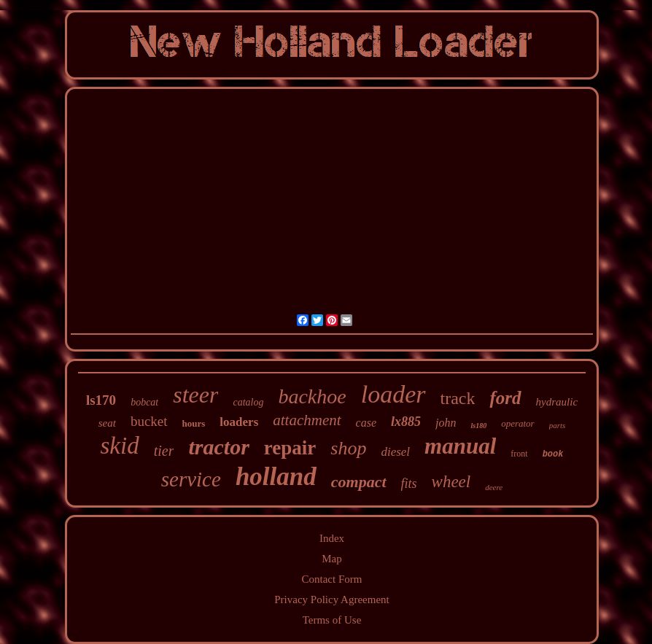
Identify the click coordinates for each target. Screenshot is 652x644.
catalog (248, 402)
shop (348, 448)
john (446, 423)
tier (164, 451)
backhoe (312, 396)
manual (460, 446)
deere (494, 487)
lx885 (406, 422)
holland (276, 477)
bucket (149, 421)
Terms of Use (332, 620)
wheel (451, 482)
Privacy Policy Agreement (331, 600)
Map (332, 559)
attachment (307, 420)
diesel (395, 452)
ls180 (478, 426)
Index (332, 538)
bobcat (144, 402)
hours (194, 423)
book (553, 454)
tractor (218, 447)
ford (505, 398)
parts (558, 425)
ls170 (101, 400)
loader (393, 394)
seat (107, 423)
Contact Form (332, 579)
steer (195, 395)
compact (359, 482)
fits (409, 484)
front (519, 454)
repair (290, 448)
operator (518, 423)
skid (120, 446)
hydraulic (557, 402)
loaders (239, 422)
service (191, 479)
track (458, 398)
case (366, 423)
